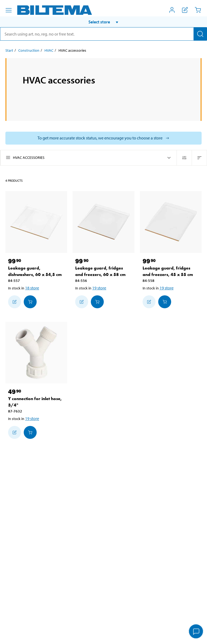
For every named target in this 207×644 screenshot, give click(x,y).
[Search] (200, 34)
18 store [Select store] (32, 288)
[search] (103, 34)
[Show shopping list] (185, 10)
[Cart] (198, 10)
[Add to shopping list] (15, 302)
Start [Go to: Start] (9, 50)
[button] (103, 22)
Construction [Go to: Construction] (29, 50)
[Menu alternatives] (9, 10)
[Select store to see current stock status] (103, 138)
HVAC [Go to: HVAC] (49, 50)
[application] (196, 632)
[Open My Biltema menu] (172, 10)
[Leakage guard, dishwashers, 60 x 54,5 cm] (36, 222)
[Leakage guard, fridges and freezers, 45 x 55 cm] (171, 222)
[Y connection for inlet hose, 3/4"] (36, 353)
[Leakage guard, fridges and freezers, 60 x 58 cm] (103, 222)
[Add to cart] (30, 302)
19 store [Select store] (99, 288)
